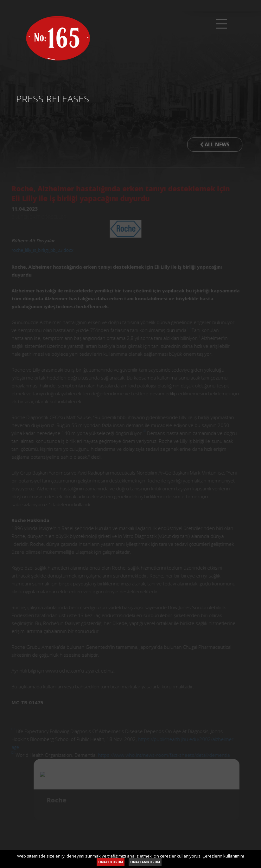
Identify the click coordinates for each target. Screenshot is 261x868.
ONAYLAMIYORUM (145, 862)
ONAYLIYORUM (111, 862)
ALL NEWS (213, 144)
